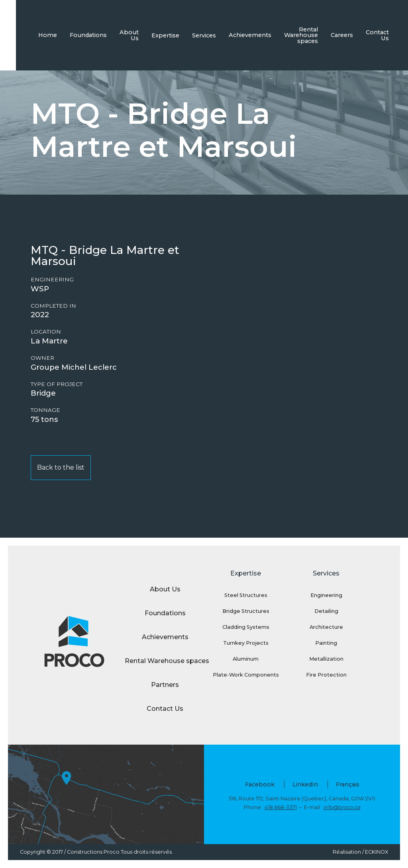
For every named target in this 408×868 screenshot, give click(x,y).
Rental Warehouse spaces (301, 35)
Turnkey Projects (246, 643)
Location (46, 332)
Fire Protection (326, 675)
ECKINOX (377, 852)
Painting (326, 643)
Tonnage (45, 410)
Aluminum (246, 659)
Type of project (57, 384)
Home (48, 35)
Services (204, 35)
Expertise (165, 35)
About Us (129, 35)
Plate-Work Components (246, 675)
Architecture (326, 627)
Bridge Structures (246, 611)
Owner (42, 358)
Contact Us (377, 35)
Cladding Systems (246, 627)
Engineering (52, 280)
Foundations (88, 35)
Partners (165, 685)
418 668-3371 (281, 807)
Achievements (250, 35)
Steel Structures (246, 595)
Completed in (53, 306)
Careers (342, 35)
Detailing (326, 611)
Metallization (326, 659)
